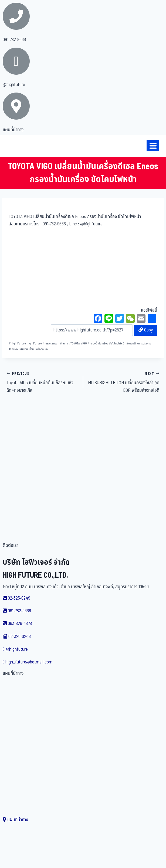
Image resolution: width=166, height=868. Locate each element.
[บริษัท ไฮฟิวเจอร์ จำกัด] (16, 146)
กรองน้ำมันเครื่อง (98, 343)
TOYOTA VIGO (78, 343)
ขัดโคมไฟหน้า (117, 343)
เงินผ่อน (14, 349)
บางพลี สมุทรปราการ (139, 343)
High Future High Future (25, 343)
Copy (146, 330)
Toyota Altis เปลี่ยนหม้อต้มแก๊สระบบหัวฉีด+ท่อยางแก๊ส (43, 382)
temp (64, 343)
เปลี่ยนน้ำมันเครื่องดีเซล (34, 349)
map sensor (51, 343)
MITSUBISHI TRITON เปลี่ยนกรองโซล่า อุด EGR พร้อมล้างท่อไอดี (124, 382)
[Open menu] (153, 146)
